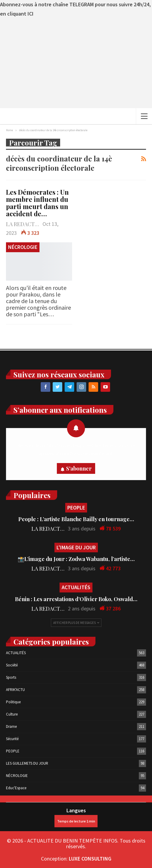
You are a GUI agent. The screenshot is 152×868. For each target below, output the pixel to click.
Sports (11, 677)
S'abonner (79, 468)
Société (12, 665)
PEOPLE (76, 508)
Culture (12, 714)
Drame (11, 726)
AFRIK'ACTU (15, 690)
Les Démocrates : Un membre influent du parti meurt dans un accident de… (37, 203)
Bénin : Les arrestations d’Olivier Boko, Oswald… (76, 599)
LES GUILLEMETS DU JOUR (27, 763)
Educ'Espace (16, 788)
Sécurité (12, 739)
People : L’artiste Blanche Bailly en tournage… (76, 519)
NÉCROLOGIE (23, 247)
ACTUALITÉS (76, 587)
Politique (13, 702)
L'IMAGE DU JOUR (76, 547)
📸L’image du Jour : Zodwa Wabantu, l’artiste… (76, 559)
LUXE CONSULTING (90, 859)
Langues (76, 817)
